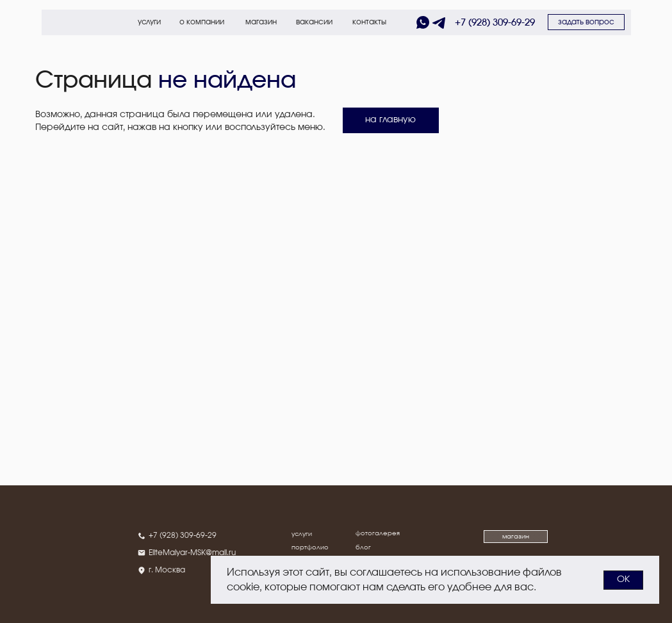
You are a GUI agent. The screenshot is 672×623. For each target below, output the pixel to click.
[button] (586, 22)
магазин (261, 22)
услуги (149, 22)
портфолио (310, 547)
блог (363, 547)
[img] (62, 22)
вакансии (314, 22)
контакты (369, 22)
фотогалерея (378, 533)
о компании (202, 22)
